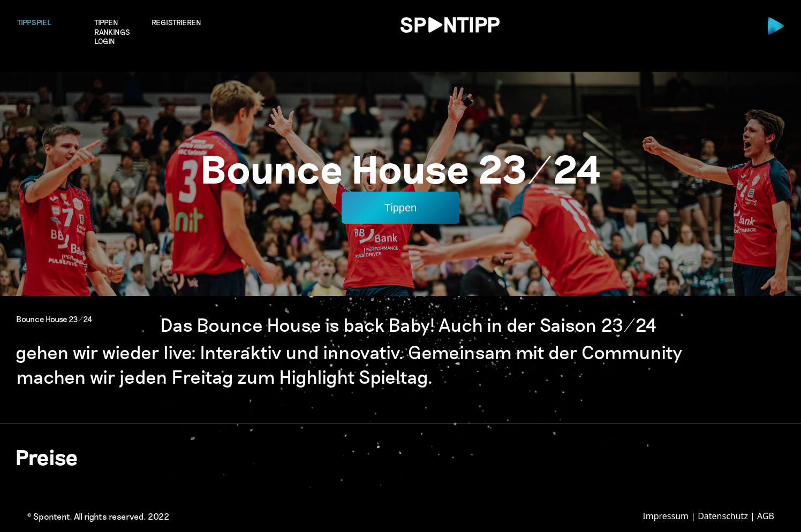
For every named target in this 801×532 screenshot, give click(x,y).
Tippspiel (34, 22)
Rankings (112, 32)
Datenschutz (723, 516)
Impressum (666, 516)
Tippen (106, 22)
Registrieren (176, 22)
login (105, 41)
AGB (766, 516)
